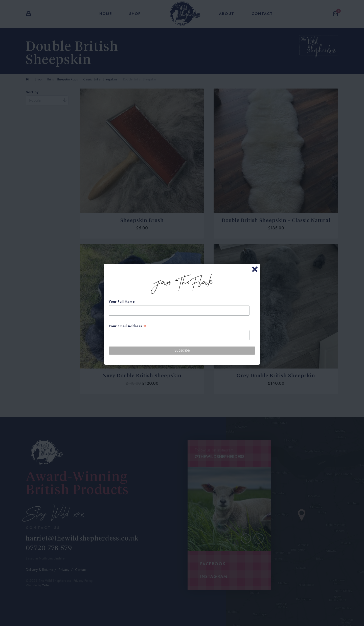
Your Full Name (122, 301)
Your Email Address (128, 326)
